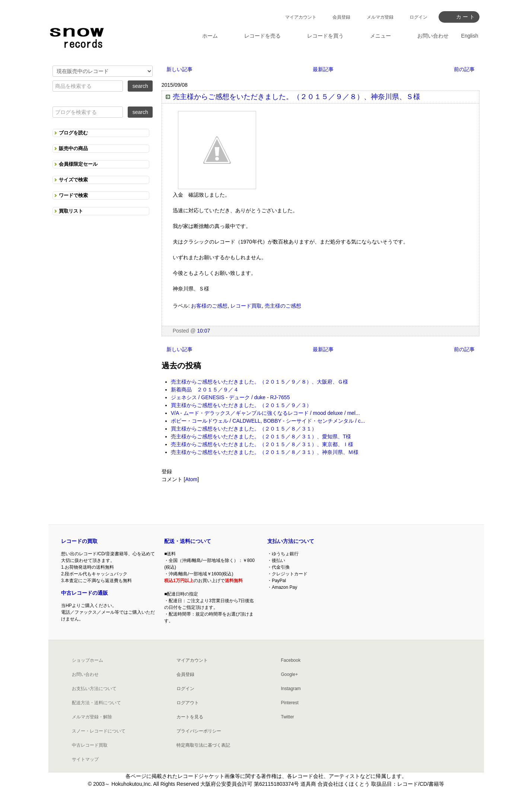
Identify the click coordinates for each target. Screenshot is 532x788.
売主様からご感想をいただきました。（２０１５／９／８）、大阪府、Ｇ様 (259, 382)
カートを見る (190, 717)
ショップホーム (87, 660)
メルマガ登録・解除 (92, 717)
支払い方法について (291, 541)
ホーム (210, 36)
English (470, 36)
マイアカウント (301, 17)
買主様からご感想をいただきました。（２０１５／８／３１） (244, 429)
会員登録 (341, 17)
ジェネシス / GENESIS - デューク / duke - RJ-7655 (230, 397)
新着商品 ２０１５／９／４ (205, 390)
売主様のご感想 (283, 306)
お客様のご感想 (209, 306)
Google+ (290, 674)
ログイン (418, 17)
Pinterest (290, 703)
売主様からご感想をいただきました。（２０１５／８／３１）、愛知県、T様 (261, 436)
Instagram (291, 689)
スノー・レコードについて (99, 731)
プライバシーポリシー (199, 731)
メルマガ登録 (380, 17)
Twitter (288, 717)
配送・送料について (188, 541)
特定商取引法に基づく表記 (203, 745)
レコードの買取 (79, 541)
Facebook (291, 660)
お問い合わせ (85, 674)
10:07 (203, 331)
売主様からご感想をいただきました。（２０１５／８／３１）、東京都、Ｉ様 (262, 444)
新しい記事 (179, 69)
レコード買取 (246, 306)
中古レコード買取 (90, 745)
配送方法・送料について (96, 703)
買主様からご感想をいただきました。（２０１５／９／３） (241, 405)
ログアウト (188, 703)
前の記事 (464, 69)
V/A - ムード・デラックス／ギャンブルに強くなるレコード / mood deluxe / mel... (265, 413)
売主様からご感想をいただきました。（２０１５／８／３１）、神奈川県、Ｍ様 (265, 452)
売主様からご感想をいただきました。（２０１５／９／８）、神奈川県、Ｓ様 (297, 97)
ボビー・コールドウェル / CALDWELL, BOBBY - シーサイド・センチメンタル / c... (268, 421)
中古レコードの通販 (85, 593)
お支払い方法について (94, 689)
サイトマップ (85, 759)
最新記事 (323, 69)
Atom (191, 479)
